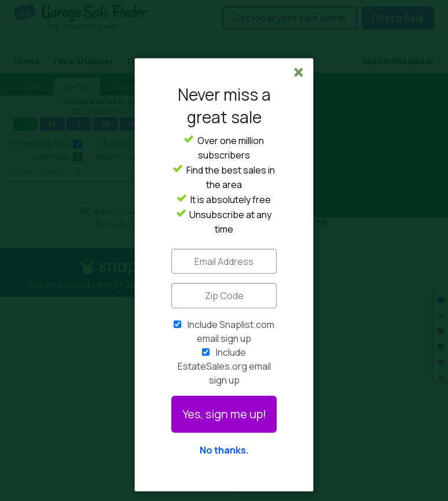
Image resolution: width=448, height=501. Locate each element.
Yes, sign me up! (224, 414)
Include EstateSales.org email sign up (224, 366)
